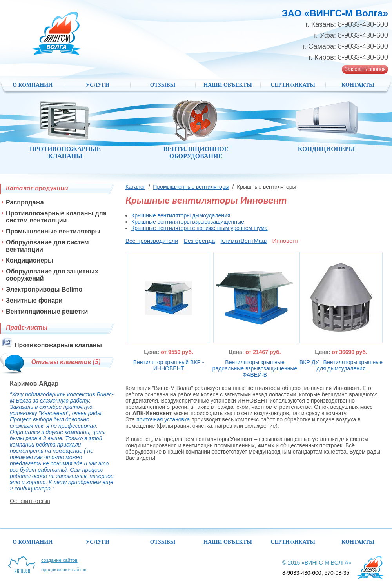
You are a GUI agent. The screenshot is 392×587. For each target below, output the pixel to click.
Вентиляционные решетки (47, 311)
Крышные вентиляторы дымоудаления (181, 215)
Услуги (98, 85)
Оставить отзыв (30, 501)
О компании (33, 85)
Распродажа (25, 202)
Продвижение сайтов (64, 570)
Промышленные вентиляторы (191, 187)
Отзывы (163, 85)
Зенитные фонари (34, 300)
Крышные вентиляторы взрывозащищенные (188, 222)
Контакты (358, 85)
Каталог (135, 187)
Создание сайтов (59, 560)
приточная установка (163, 419)
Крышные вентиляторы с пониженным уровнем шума (200, 228)
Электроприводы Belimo (44, 289)
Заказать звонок (365, 69)
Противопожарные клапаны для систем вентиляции (56, 217)
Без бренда (200, 241)
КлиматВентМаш (244, 241)
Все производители (152, 241)
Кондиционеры (30, 260)
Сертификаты (293, 85)
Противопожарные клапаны (58, 345)
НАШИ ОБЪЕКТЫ (228, 85)
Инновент (285, 241)
